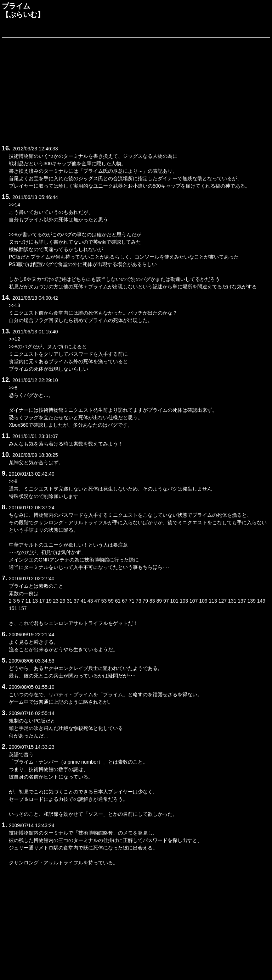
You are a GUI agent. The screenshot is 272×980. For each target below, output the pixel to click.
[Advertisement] (136, 90)
